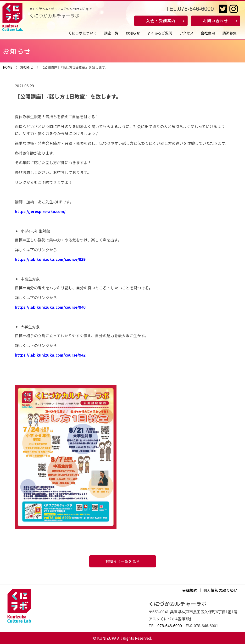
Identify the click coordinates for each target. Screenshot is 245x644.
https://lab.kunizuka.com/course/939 (50, 259)
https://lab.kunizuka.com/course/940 (50, 307)
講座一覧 (111, 33)
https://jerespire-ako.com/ (40, 211)
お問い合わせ (216, 21)
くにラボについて (83, 33)
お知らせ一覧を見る (122, 561)
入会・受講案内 (161, 21)
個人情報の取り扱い (220, 590)
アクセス (187, 33)
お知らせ (133, 33)
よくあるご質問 (160, 33)
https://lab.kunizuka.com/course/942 (50, 355)
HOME (8, 67)
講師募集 (229, 33)
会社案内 (208, 33)
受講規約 (190, 590)
